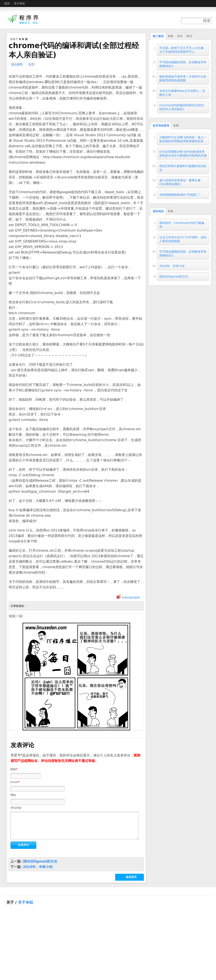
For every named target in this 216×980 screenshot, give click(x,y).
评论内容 (16, 808)
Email (15, 782)
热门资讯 (158, 36)
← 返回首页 (130, 882)
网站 (13, 795)
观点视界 (17, 64)
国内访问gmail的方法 (40, 866)
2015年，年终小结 (38, 872)
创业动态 (158, 211)
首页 (7, 3)
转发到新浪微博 (131, 598)
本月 (180, 36)
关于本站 (19, 3)
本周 (170, 36)
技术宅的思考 (161, 126)
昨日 (189, 36)
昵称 (14, 769)
